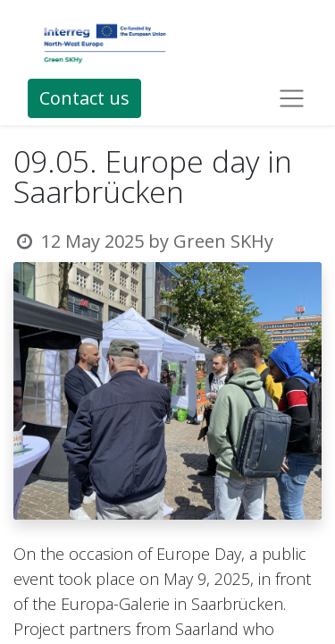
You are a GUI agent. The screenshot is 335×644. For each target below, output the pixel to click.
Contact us (84, 98)
